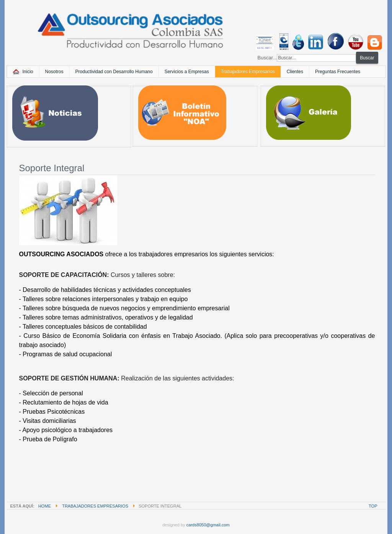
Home (45, 506)
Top (373, 506)
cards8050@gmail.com (208, 525)
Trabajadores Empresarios (95, 506)
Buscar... (267, 58)
